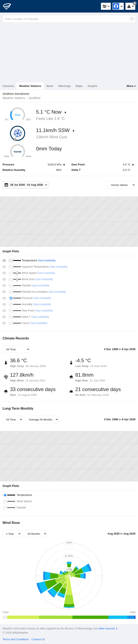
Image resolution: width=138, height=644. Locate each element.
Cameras (8, 86)
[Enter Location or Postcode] (69, 19)
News (50, 86)
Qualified (34, 98)
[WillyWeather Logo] (9, 6)
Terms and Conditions (16, 639)
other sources (107, 628)
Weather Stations (30, 86)
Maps (79, 86)
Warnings (65, 86)
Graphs (93, 86)
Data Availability (47, 260)
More (130, 86)
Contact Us (38, 639)
